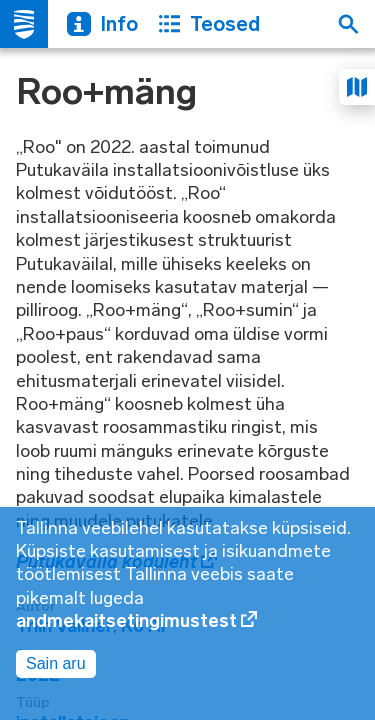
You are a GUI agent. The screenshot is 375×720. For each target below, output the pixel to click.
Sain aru (56, 663)
